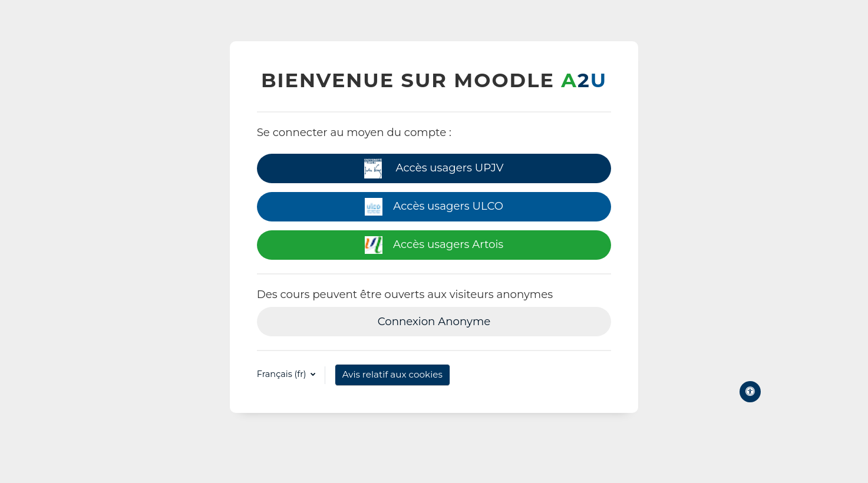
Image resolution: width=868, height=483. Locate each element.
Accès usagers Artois (434, 245)
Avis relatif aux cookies (392, 374)
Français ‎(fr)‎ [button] (283, 374)
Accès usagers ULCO (434, 207)
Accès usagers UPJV (434, 169)
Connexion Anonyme (434, 321)
